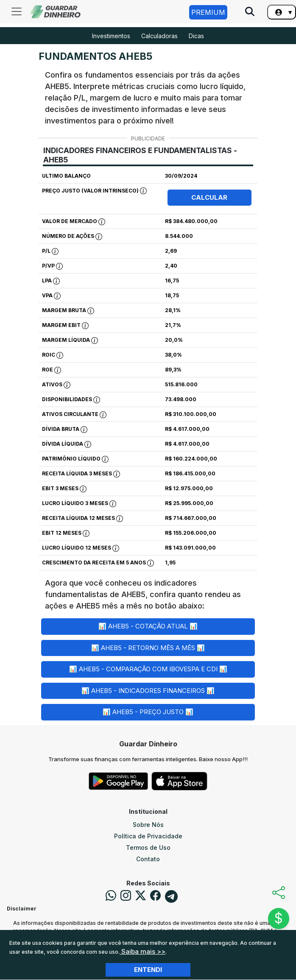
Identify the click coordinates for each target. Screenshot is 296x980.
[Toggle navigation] (17, 11)
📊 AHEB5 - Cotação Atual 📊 (148, 626)
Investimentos (111, 36)
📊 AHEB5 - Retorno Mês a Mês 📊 (148, 648)
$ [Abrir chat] (279, 918)
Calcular (209, 197)
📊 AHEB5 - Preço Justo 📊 (148, 712)
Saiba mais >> (142, 951)
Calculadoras (159, 36)
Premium (208, 12)
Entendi (148, 970)
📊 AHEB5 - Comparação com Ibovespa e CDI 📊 (148, 669)
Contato (148, 859)
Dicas (196, 36)
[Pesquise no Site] (250, 12)
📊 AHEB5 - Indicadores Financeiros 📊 (148, 691)
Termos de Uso (148, 847)
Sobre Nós (148, 825)
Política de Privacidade (148, 836)
